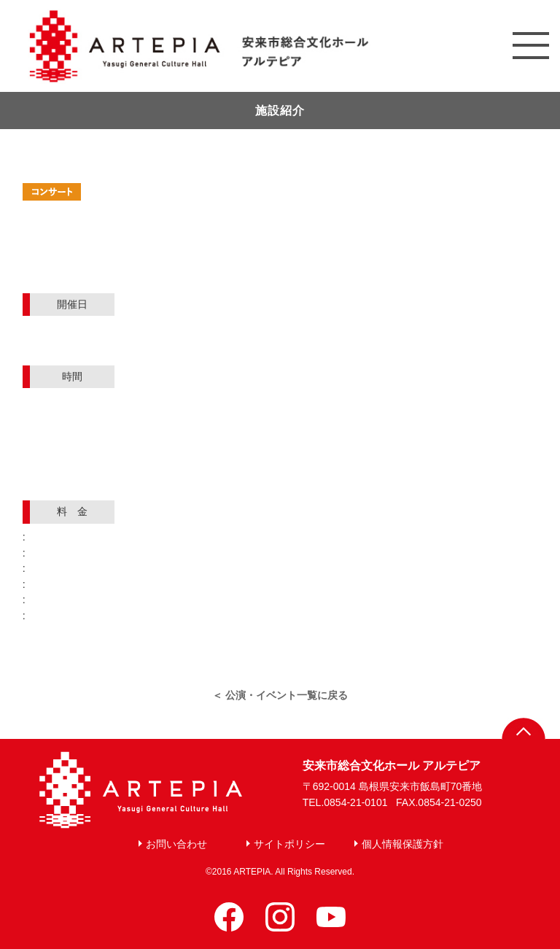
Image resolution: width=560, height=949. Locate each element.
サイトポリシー (289, 844)
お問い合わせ (176, 844)
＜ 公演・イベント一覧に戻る (280, 695)
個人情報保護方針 (402, 844)
